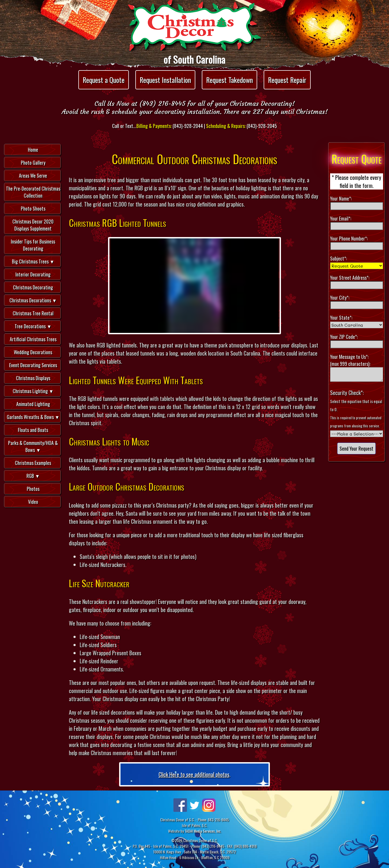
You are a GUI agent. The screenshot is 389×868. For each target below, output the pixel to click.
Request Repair (287, 80)
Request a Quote (104, 80)
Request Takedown (229, 80)
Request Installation (165, 80)
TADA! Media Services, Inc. (203, 831)
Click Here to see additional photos (194, 774)
